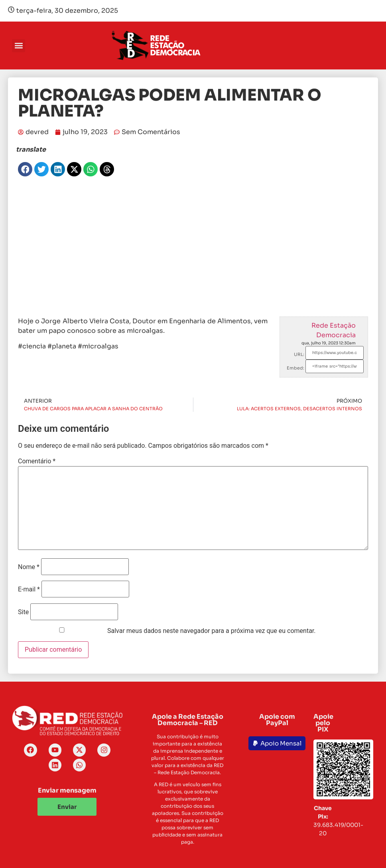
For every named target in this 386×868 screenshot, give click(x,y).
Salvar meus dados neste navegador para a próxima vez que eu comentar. (212, 631)
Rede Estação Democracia (334, 330)
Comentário (37, 461)
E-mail (29, 589)
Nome (29, 567)
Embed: (295, 368)
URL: (299, 354)
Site (23, 612)
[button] (19, 46)
